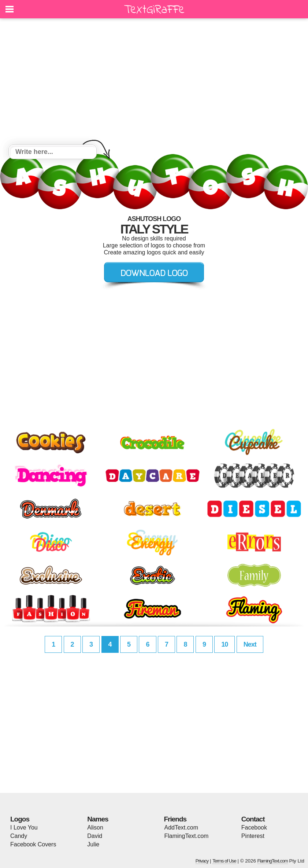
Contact (253, 819)
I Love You (24, 827)
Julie (93, 844)
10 (224, 644)
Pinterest (253, 836)
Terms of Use (224, 861)
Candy (19, 836)
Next (250, 644)
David (95, 836)
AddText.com (181, 827)
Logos (20, 819)
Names (98, 819)
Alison (95, 827)
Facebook (254, 827)
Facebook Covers (33, 844)
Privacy (202, 861)
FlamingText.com (187, 836)
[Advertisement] (154, 82)
